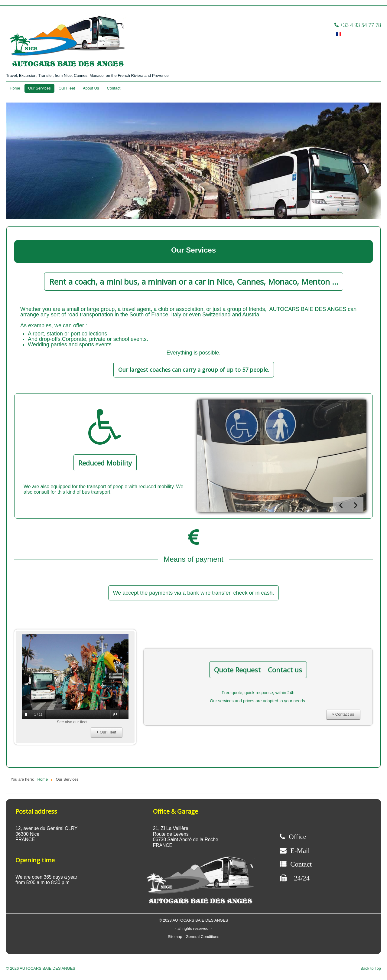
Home (15, 88)
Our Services (39, 88)
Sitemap (176, 937)
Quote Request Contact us (258, 670)
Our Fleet (67, 88)
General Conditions (202, 937)
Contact (114, 88)
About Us (91, 88)
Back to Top (371, 968)
